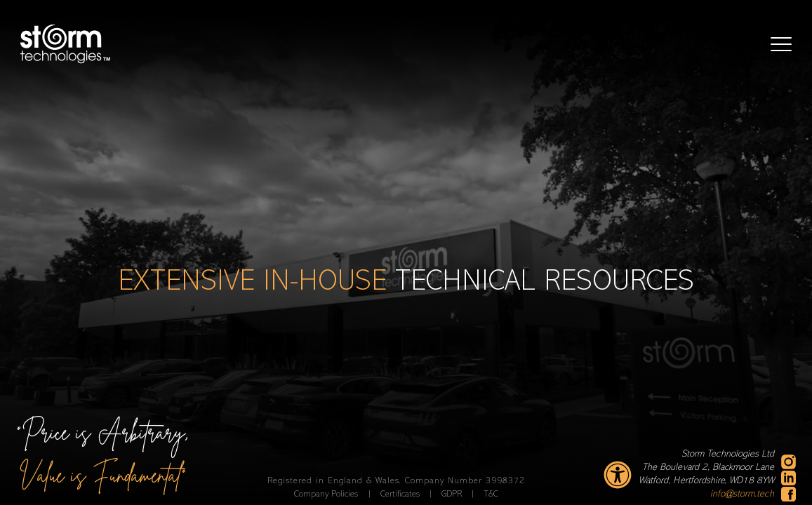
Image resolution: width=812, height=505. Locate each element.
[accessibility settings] (618, 475)
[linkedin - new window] (788, 478)
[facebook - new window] (788, 494)
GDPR (453, 494)
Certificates (401, 494)
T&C (491, 494)
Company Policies (327, 494)
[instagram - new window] (788, 462)
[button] (781, 44)
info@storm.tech (742, 494)
